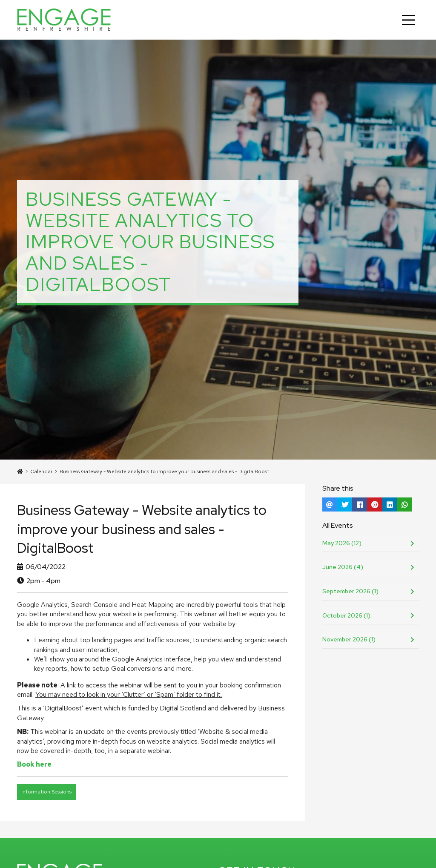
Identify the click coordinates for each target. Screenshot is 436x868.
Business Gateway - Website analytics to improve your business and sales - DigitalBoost (164, 471)
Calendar (41, 471)
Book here (34, 764)
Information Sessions (46, 792)
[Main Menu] (408, 20)
